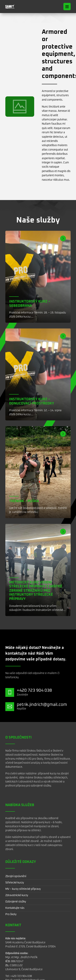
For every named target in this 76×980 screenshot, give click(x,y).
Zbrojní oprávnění (16, 876)
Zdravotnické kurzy (17, 895)
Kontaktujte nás (15, 908)
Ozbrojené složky (16, 902)
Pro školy (11, 914)
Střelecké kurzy (15, 883)
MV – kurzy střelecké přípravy (23, 889)
